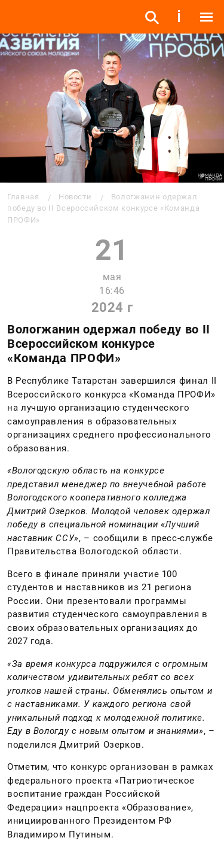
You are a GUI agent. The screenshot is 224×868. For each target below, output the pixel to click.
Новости (75, 197)
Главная (23, 197)
